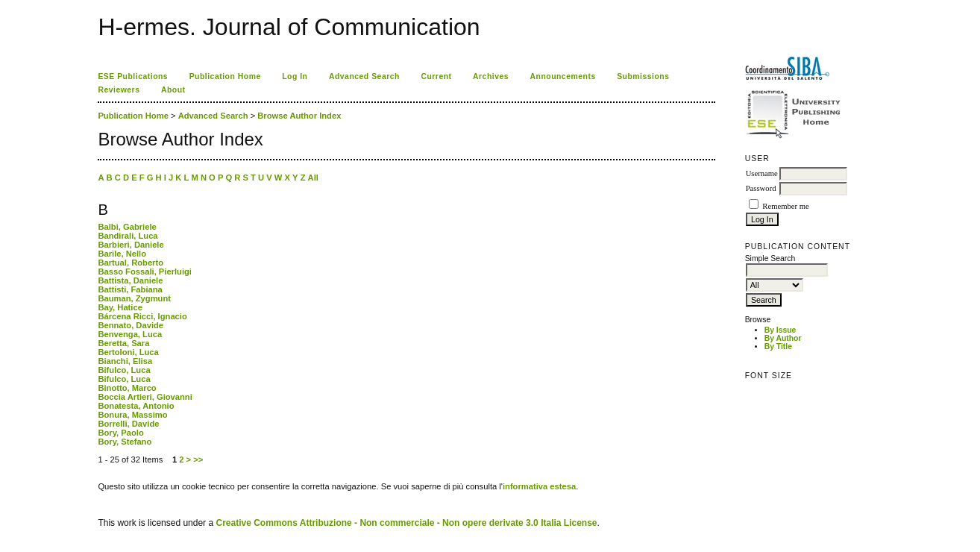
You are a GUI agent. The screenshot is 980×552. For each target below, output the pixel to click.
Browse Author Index (299, 116)
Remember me (785, 206)
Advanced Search (364, 76)
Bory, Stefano (125, 442)
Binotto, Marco (127, 388)
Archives (491, 76)
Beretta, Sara (123, 343)
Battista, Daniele (130, 280)
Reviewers (119, 90)
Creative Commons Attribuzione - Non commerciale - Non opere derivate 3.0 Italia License (406, 523)
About (173, 90)
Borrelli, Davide (128, 424)
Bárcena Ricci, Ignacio (142, 316)
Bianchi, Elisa (125, 361)
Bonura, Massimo (132, 415)
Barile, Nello (122, 254)
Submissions (643, 76)
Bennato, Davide (131, 325)
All (313, 178)
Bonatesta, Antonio (136, 406)
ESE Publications (133, 76)
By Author (783, 338)
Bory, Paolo (120, 433)
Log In (295, 76)
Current (436, 76)
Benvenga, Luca (130, 334)
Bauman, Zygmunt (134, 298)
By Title (778, 346)
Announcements (563, 76)
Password (761, 188)
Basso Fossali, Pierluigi (145, 272)
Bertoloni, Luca (128, 352)
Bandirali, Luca (128, 236)
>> (198, 460)
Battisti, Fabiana (130, 289)
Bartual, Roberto (131, 263)
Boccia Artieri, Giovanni (145, 397)
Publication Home (225, 76)
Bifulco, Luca (124, 370)
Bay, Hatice (120, 307)
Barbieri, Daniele (131, 245)
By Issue (780, 330)
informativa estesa (539, 486)
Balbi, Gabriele (127, 227)
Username (762, 173)
